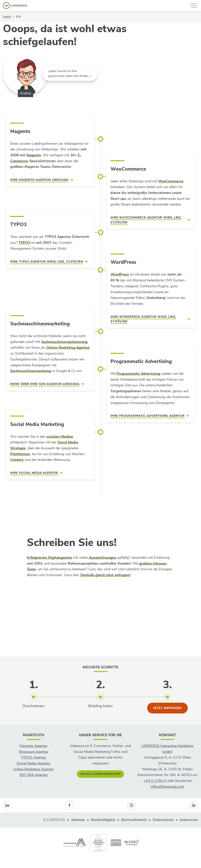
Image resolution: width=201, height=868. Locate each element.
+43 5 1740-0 (155, 781)
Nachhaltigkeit (103, 820)
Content (17, 460)
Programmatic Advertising (138, 374)
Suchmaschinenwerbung (31, 371)
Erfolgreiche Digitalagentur (50, 558)
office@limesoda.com (167, 787)
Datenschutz (163, 820)
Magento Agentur (33, 746)
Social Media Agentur (33, 763)
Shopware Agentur (33, 752)
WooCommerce (171, 181)
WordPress (120, 274)
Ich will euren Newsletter (100, 774)
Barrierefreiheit (134, 820)
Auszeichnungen (103, 558)
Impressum (189, 820)
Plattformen (20, 454)
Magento (34, 155)
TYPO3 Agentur (33, 757)
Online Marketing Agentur (68, 348)
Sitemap (78, 820)
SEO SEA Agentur (34, 775)
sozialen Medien (60, 437)
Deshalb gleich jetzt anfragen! (105, 575)
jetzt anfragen (167, 708)
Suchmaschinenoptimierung (64, 342)
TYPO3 (24, 243)
